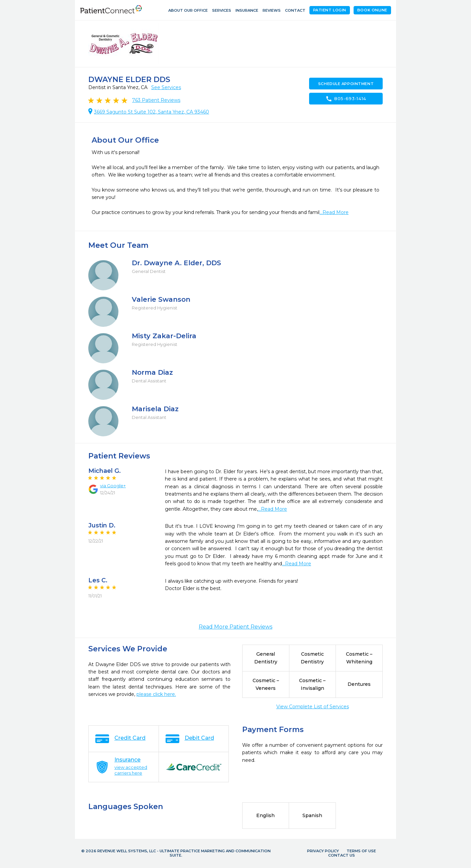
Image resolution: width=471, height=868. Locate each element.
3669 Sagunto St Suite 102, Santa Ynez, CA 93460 (152, 112)
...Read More (334, 212)
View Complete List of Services (313, 707)
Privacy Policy (323, 851)
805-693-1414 (346, 99)
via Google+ (113, 486)
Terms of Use (361, 851)
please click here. (156, 694)
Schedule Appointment (346, 84)
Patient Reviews (156, 100)
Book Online (372, 10)
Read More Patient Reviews (235, 627)
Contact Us (342, 855)
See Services (166, 87)
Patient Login (330, 10)
